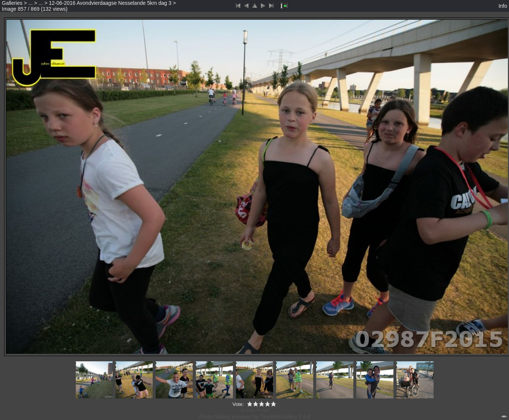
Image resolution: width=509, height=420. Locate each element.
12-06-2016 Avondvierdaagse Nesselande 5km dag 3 (110, 3)
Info (503, 6)
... (30, 3)
